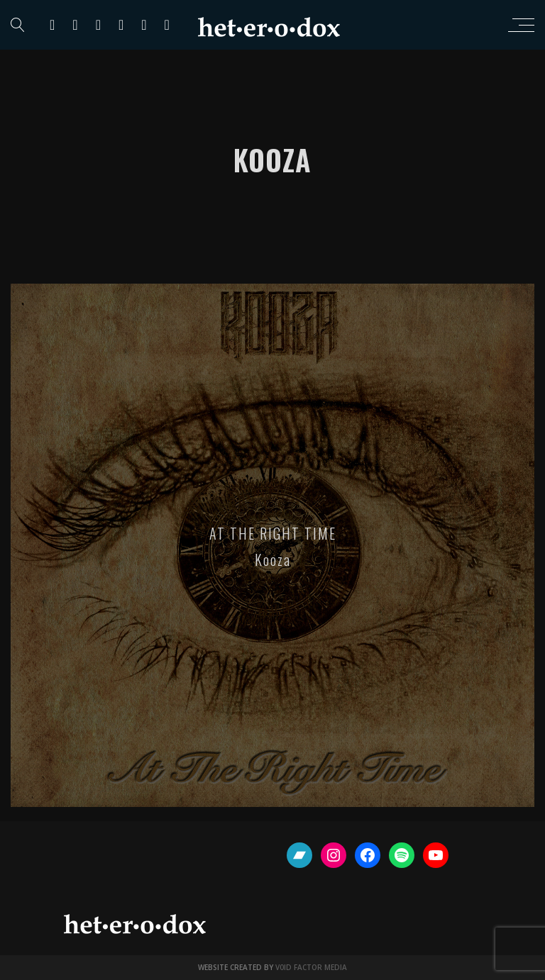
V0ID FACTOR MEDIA (311, 967)
